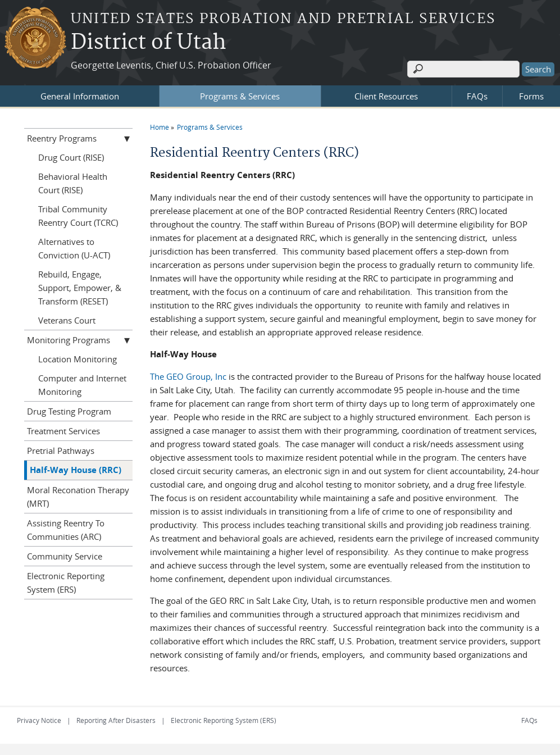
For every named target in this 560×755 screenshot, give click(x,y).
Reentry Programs (62, 138)
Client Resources (386, 96)
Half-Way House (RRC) (76, 470)
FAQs (477, 96)
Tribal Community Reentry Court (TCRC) (78, 216)
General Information (80, 96)
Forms (531, 96)
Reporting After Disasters (116, 720)
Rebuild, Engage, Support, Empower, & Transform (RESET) (80, 288)
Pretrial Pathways (61, 451)
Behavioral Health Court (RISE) (73, 183)
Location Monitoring (78, 359)
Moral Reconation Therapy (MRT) (78, 497)
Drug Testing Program (69, 411)
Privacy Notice (39, 720)
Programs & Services (240, 96)
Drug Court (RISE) (71, 157)
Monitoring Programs (69, 340)
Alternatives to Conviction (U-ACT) (74, 248)
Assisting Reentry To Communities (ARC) (66, 530)
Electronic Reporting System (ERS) (66, 583)
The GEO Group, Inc (188, 376)
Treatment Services (63, 431)
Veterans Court (67, 320)
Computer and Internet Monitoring (82, 385)
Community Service (65, 556)
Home (160, 127)
